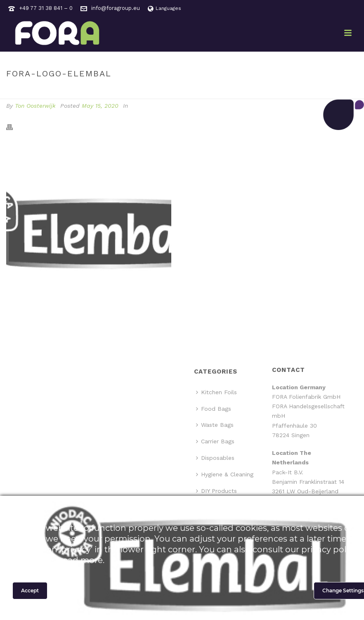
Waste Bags (215, 425)
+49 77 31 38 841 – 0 (46, 8)
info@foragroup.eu (116, 8)
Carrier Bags (215, 441)
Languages (164, 8)
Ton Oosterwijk (35, 106)
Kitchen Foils (216, 392)
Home (281, 91)
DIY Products (216, 491)
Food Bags (214, 409)
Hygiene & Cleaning (225, 474)
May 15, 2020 (100, 106)
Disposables (215, 458)
